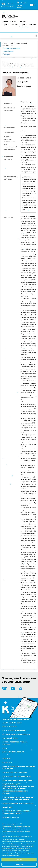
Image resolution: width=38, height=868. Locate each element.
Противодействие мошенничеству (17, 776)
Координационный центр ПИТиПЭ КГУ (18, 803)
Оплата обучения (9, 727)
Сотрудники (7, 66)
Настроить (19, 865)
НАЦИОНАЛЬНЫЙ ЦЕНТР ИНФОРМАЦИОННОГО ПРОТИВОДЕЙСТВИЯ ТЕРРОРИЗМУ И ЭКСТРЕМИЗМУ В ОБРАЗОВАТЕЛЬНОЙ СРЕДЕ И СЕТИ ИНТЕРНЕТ (18, 789)
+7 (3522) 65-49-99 (28, 24)
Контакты (6, 759)
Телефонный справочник (26, 27)
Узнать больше (15, 855)
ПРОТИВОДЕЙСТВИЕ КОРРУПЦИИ (15, 772)
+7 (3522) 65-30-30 (10, 24)
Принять (19, 860)
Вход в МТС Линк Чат (11, 817)
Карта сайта (7, 762)
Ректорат (6, 54)
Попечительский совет (12, 48)
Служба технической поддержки (16, 734)
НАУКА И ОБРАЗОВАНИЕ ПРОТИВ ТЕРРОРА (18, 780)
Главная (5, 62)
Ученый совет (8, 51)
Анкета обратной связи (12, 723)
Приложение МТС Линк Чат (13, 752)
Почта (5, 748)
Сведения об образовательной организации (15, 44)
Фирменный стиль (10, 738)
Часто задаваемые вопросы (14, 730)
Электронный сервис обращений (16, 719)
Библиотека (7, 807)
